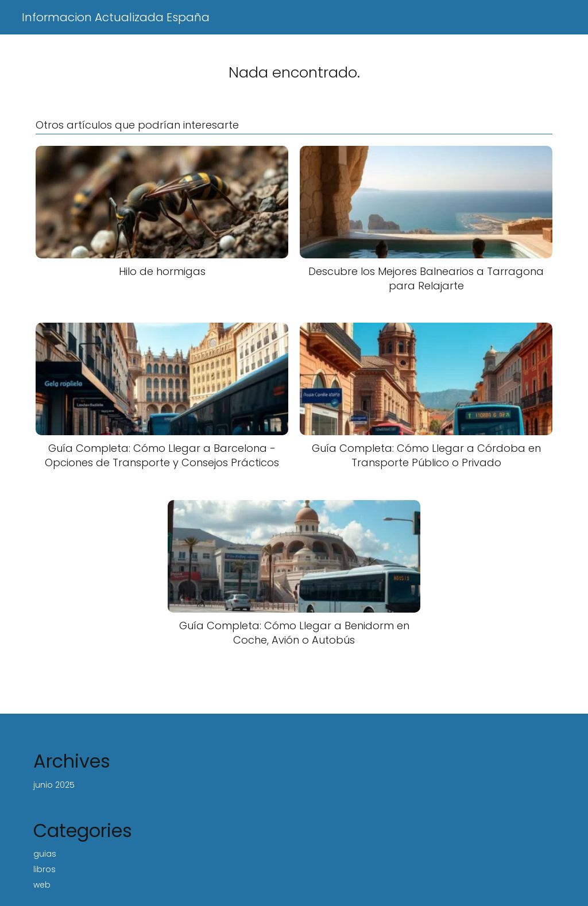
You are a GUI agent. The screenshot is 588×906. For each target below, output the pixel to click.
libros (45, 869)
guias (45, 854)
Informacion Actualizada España (116, 17)
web (42, 885)
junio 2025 (54, 785)
